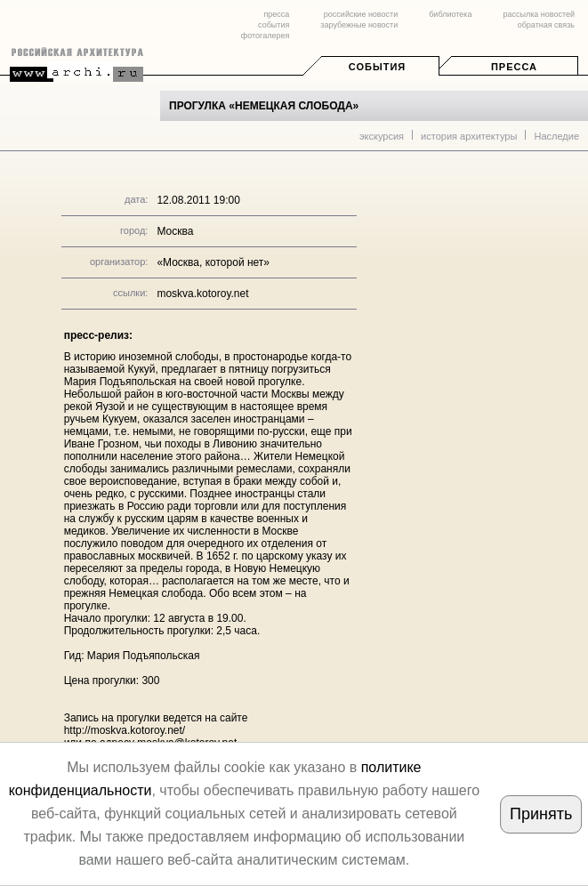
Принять (541, 814)
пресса (276, 14)
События (377, 67)
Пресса (514, 67)
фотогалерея (265, 36)
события (274, 25)
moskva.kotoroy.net (202, 294)
